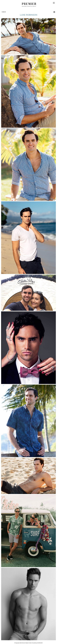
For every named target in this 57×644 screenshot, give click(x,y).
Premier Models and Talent (28, 4)
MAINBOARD (40, 643)
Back (4, 12)
